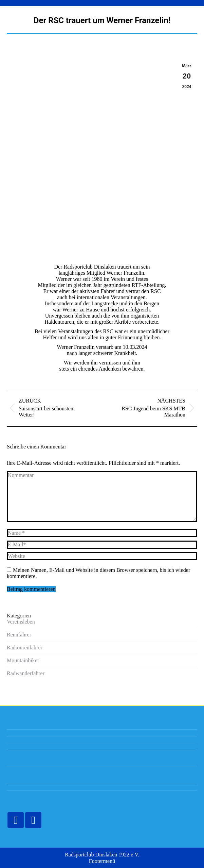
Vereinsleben (21, 622)
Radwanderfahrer (26, 673)
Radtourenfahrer (25, 648)
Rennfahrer (19, 635)
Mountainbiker (23, 660)
